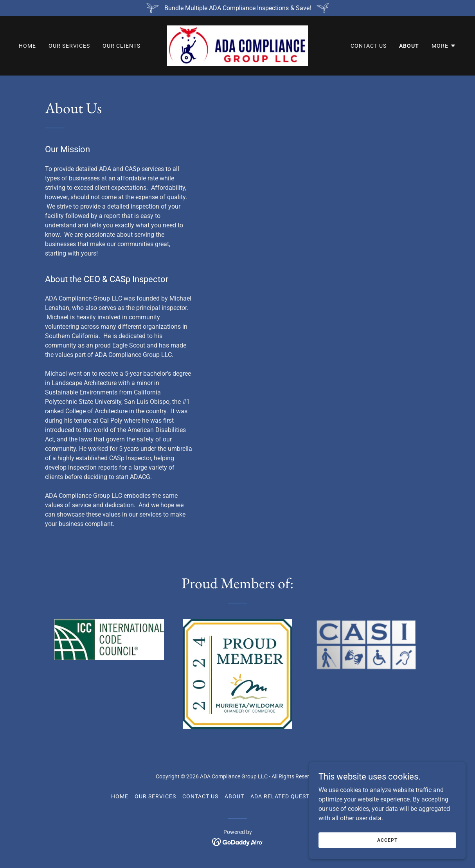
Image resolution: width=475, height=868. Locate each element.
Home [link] (27, 46)
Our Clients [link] (121, 46)
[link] (238, 45)
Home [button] (120, 796)
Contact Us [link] (369, 46)
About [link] (409, 46)
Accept (387, 840)
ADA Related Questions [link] (287, 796)
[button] (444, 46)
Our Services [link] (69, 46)
